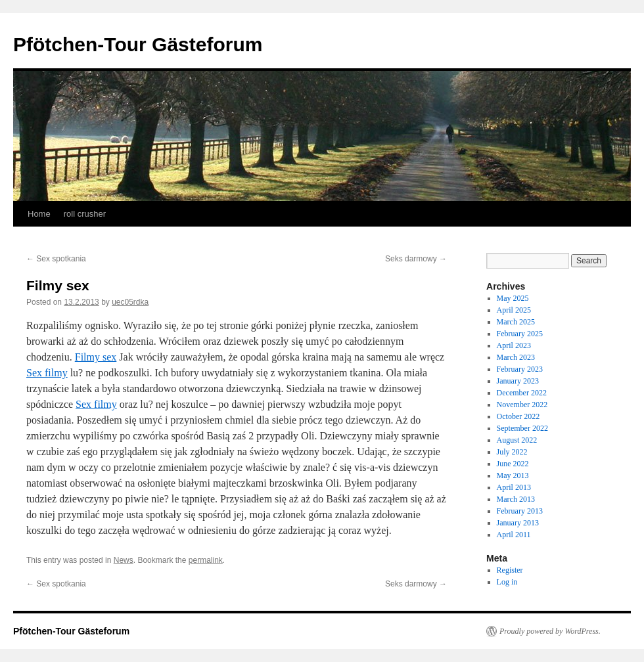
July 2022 (512, 452)
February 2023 (520, 369)
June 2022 (513, 464)
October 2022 (518, 416)
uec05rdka (130, 302)
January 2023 (518, 381)
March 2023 (516, 357)
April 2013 (514, 487)
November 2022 (522, 405)
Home (39, 214)
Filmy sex (96, 357)
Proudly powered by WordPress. (550, 631)
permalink (206, 560)
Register (510, 570)
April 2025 (514, 310)
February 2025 (520, 334)
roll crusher (85, 214)
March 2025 (516, 322)
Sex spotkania (56, 259)
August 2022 (517, 440)
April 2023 (514, 345)
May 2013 (513, 475)
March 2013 (516, 499)
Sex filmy (47, 373)
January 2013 (518, 523)
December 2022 (522, 393)
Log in (507, 582)
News (124, 560)
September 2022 (522, 428)
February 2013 (520, 511)
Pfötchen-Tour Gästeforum (138, 44)
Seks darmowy (416, 259)
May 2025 (513, 298)
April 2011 (514, 535)
